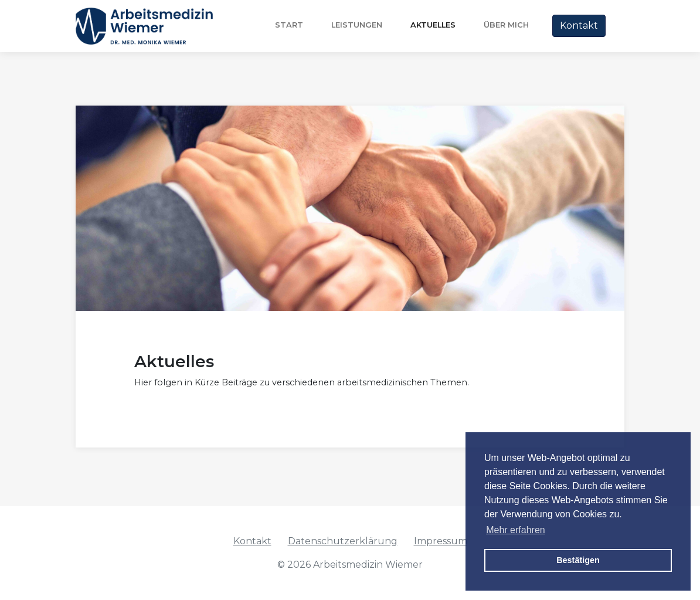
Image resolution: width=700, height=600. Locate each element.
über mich (506, 25)
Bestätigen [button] (578, 560)
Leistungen (357, 25)
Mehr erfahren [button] (516, 530)
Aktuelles (433, 25)
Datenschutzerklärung (343, 541)
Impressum (441, 541)
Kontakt (579, 26)
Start (289, 25)
